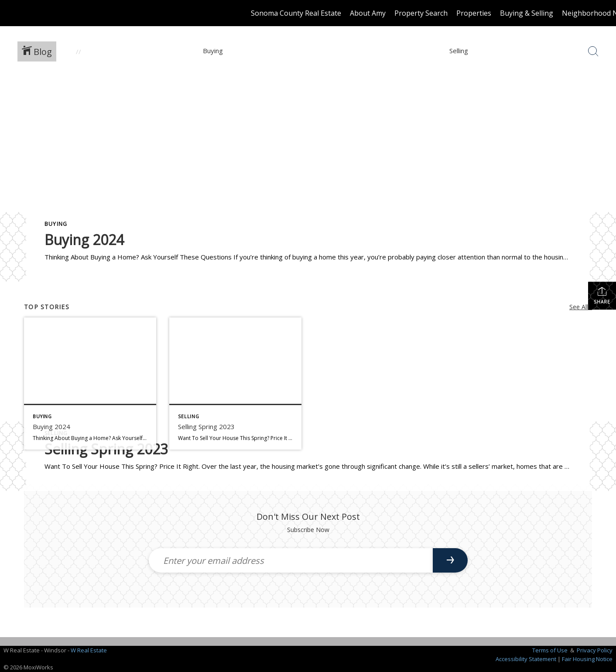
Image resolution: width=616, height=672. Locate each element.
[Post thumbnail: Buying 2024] (90, 384)
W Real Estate (89, 650)
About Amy (368, 13)
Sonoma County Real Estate (296, 13)
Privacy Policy (595, 650)
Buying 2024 (84, 240)
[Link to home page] (11, 13)
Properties (474, 13)
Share (602, 295)
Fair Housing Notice (587, 659)
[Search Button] (593, 51)
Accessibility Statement (526, 659)
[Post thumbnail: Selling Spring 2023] (235, 384)
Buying (56, 224)
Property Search (421, 13)
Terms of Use (550, 650)
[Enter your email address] (291, 560)
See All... (581, 307)
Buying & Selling (527, 13)
